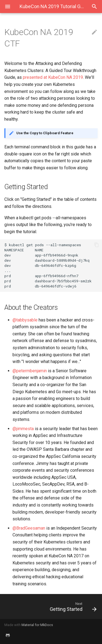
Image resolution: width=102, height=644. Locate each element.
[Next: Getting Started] (64, 607)
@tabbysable (25, 320)
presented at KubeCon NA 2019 (53, 77)
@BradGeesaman (29, 528)
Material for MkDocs (37, 625)
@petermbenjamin (30, 371)
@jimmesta (23, 429)
